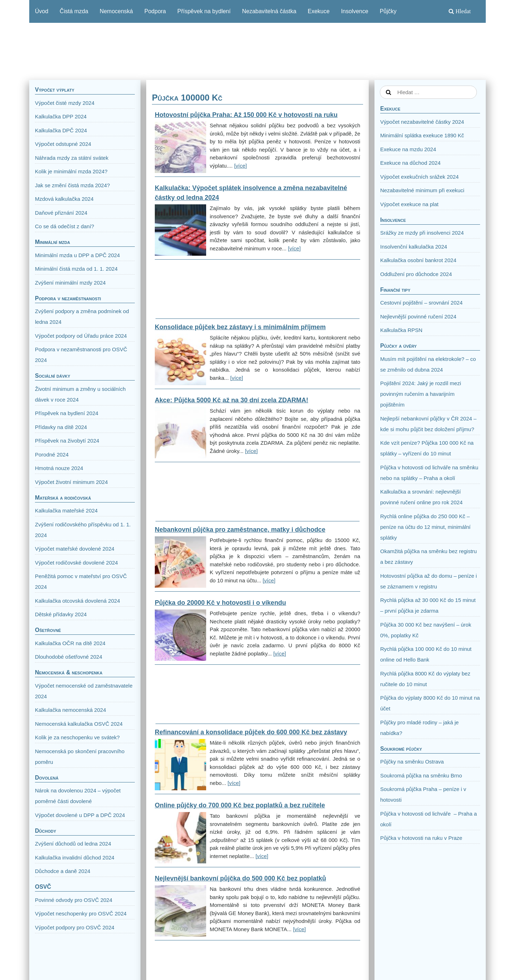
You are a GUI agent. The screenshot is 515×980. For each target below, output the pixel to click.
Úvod (42, 11)
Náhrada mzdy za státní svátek (72, 158)
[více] (240, 166)
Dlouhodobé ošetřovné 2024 (68, 657)
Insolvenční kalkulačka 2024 (414, 247)
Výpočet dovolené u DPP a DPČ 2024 (80, 815)
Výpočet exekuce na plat (409, 204)
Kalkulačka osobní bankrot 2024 (418, 260)
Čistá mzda (74, 11)
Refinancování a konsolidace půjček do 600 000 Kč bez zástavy (251, 732)
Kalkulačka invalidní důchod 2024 (75, 857)
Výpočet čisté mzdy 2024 (65, 103)
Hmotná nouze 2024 (59, 468)
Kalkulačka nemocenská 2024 (70, 710)
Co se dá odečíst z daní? (65, 226)
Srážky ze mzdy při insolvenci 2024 (422, 233)
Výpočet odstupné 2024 (63, 144)
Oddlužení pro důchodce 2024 (416, 274)
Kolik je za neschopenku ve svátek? (77, 737)
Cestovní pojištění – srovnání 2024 (421, 303)
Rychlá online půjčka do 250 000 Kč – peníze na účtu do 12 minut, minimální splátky (425, 527)
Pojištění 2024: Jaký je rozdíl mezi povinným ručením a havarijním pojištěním (421, 394)
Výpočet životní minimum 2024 (71, 482)
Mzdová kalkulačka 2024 (64, 199)
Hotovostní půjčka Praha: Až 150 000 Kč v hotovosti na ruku (246, 115)
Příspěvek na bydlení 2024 (67, 413)
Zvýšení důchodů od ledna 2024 (73, 844)
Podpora (155, 11)
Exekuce (319, 11)
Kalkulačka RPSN (401, 330)
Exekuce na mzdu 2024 (408, 149)
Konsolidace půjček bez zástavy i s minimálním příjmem (240, 327)
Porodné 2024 (52, 455)
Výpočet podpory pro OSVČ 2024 (75, 927)
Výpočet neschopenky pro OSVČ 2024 (81, 913)
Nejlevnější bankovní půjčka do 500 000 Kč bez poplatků (240, 878)
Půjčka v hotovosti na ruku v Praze (421, 838)
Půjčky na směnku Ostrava (412, 762)
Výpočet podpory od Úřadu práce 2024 (81, 336)
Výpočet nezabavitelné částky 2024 (422, 122)
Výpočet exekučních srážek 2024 (419, 177)
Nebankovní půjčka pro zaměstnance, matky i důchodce (240, 530)
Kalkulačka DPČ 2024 (61, 130)
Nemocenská (116, 11)
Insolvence (355, 11)
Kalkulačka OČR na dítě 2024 (70, 643)
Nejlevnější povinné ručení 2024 (418, 317)
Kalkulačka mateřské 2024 (66, 511)
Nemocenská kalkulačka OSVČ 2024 (79, 724)
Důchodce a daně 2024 (63, 871)
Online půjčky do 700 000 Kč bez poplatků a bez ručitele (240, 805)
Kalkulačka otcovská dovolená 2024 (78, 601)
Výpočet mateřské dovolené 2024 (75, 549)
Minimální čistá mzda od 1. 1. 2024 (76, 269)
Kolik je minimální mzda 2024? (71, 171)
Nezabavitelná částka (269, 11)
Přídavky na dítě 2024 (61, 427)
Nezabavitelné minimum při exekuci (422, 190)
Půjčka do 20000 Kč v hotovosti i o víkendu (220, 603)
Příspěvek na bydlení (204, 11)
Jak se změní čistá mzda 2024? (72, 185)
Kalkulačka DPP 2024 (61, 116)
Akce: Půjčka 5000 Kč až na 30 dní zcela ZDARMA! (231, 400)
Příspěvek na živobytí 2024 (67, 441)
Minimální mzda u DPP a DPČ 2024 (77, 255)
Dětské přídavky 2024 (61, 614)
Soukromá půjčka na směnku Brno (421, 775)
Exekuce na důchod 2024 (410, 163)
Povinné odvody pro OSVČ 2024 (74, 900)
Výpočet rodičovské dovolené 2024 (77, 563)
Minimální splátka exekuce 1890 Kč (422, 135)
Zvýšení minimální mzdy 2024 (70, 283)
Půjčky (388, 11)
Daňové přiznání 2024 (61, 213)
